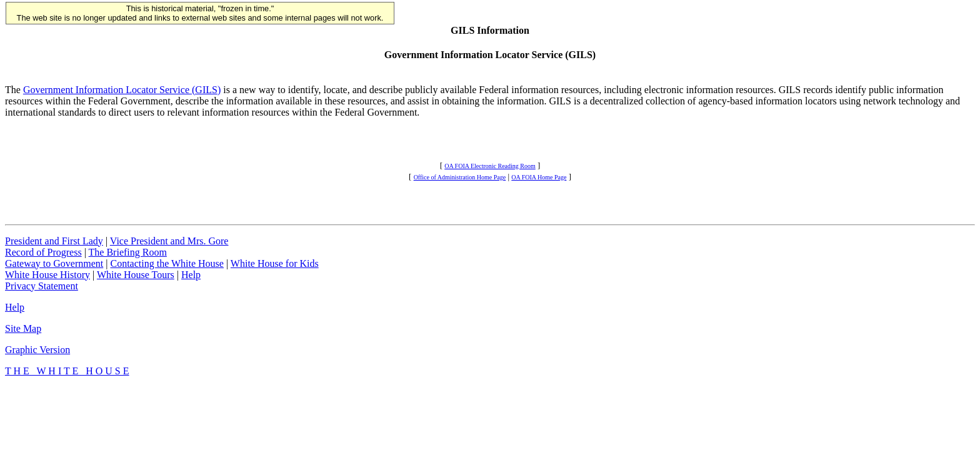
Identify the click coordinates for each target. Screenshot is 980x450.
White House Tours (136, 275)
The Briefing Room (128, 252)
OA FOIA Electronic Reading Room (490, 166)
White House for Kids (275, 263)
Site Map (23, 328)
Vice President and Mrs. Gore (169, 241)
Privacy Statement (42, 286)
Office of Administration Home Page (460, 177)
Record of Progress (43, 252)
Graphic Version (37, 350)
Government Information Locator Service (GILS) (122, 90)
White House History (47, 275)
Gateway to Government (54, 263)
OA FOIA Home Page (539, 177)
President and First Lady (54, 241)
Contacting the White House (167, 263)
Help (191, 275)
